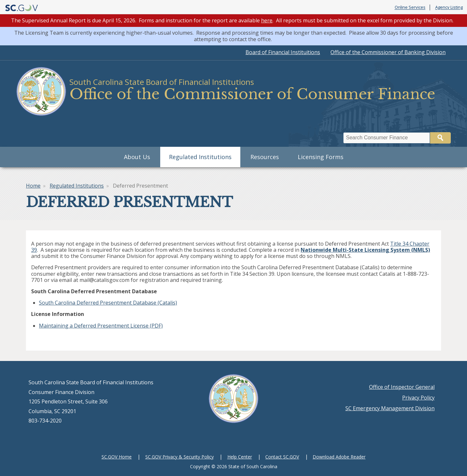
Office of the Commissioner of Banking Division (388, 52)
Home (33, 186)
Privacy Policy (418, 398)
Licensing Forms (321, 157)
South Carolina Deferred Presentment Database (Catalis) (108, 303)
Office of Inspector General (402, 387)
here (267, 20)
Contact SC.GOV (282, 457)
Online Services (410, 7)
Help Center (240, 457)
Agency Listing (449, 7)
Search (440, 138)
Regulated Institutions (200, 157)
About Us (137, 157)
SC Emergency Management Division (390, 408)
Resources (265, 157)
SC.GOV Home (117, 457)
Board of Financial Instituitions (283, 52)
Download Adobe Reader (339, 457)
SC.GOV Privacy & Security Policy (180, 457)
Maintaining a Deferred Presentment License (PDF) (101, 326)
